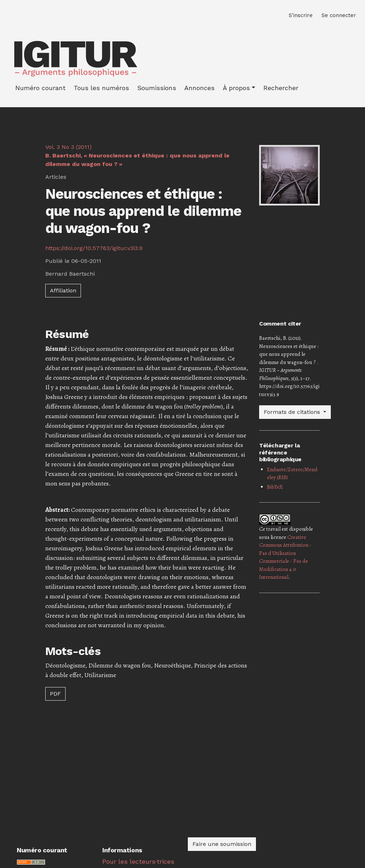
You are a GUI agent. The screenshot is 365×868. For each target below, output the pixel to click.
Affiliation (63, 290)
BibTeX (275, 487)
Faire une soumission (222, 844)
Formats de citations (293, 412)
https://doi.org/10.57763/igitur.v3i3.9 (94, 248)
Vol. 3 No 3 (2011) (137, 155)
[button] (239, 88)
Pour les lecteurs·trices (138, 861)
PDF (55, 694)
